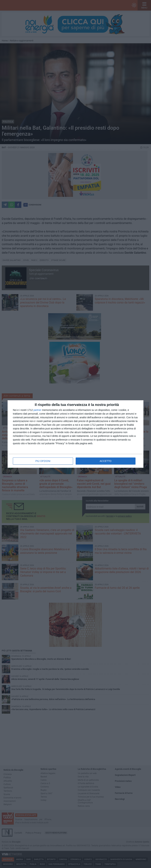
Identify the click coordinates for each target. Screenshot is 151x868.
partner (37, 410)
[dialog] (75, 434)
